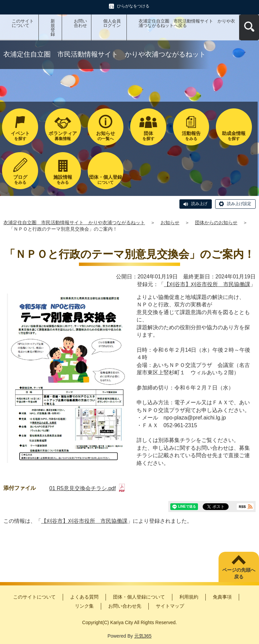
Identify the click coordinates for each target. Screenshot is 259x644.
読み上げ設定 (239, 204)
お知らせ (170, 223)
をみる (191, 136)
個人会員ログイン (112, 23)
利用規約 (189, 597)
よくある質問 (84, 597)
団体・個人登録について (139, 597)
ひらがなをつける (133, 6)
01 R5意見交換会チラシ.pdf (87, 488)
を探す (20, 136)
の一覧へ (106, 136)
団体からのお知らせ (216, 223)
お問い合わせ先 (125, 606)
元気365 (143, 636)
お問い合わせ (80, 23)
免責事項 (222, 597)
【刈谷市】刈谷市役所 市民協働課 (207, 284)
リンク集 (84, 606)
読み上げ (199, 204)
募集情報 (63, 136)
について (106, 180)
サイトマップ (170, 606)
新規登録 (53, 28)
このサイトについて (23, 23)
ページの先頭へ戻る (239, 573)
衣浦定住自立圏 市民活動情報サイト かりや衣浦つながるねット (74, 223)
